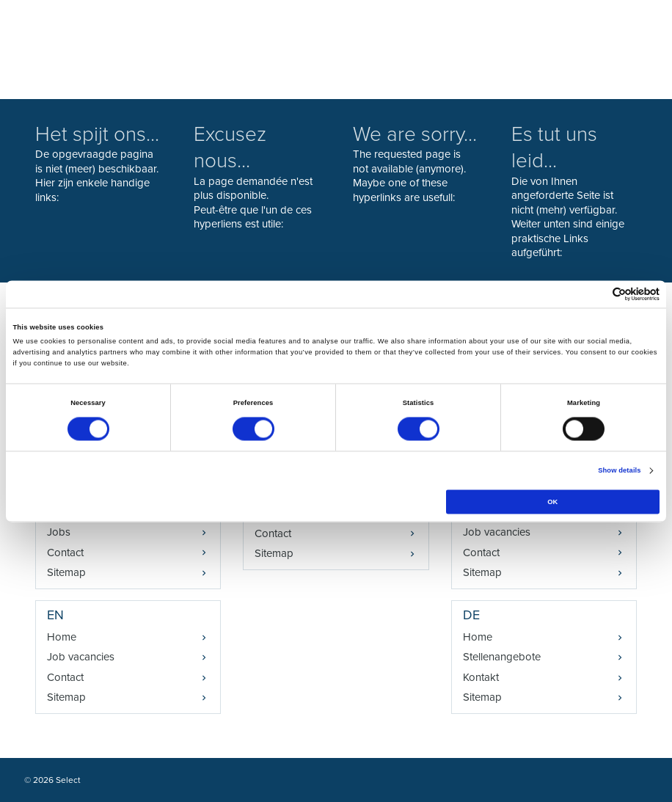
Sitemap (66, 572)
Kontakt (481, 677)
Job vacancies (81, 657)
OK (552, 502)
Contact (65, 553)
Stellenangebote (502, 657)
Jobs (59, 532)
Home (62, 637)
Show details (619, 471)
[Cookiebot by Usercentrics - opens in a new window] (595, 294)
